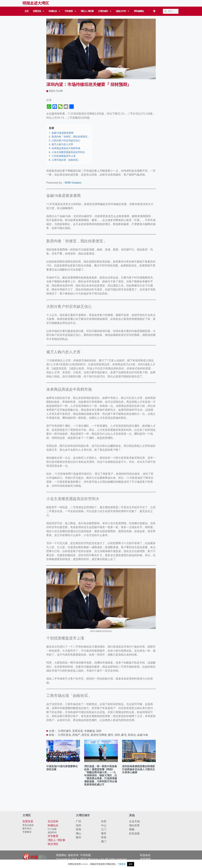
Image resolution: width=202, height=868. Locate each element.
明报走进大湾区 (36, 3)
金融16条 (143, 735)
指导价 (85, 735)
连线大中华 (123, 11)
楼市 (111, 735)
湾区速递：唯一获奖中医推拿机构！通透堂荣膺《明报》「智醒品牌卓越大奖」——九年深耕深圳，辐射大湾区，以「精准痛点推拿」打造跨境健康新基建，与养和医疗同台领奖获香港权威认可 (101, 775)
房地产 (76, 735)
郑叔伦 (132, 735)
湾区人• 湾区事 (87, 11)
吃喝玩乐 (55, 11)
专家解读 (89, 731)
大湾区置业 (64, 735)
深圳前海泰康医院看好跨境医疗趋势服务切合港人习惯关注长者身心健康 (138, 769)
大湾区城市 (105, 11)
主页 (27, 11)
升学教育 (71, 11)
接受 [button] (131, 864)
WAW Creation (73, 183)
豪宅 (124, 735)
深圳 (99, 731)
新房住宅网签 (99, 735)
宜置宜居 (39, 11)
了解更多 (122, 864)
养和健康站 (139, 11)
